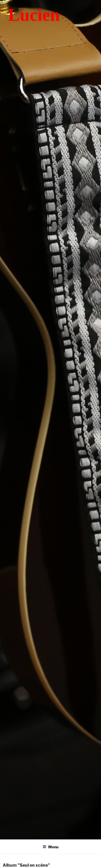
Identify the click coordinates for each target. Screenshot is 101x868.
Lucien (34, 15)
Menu (50, 847)
